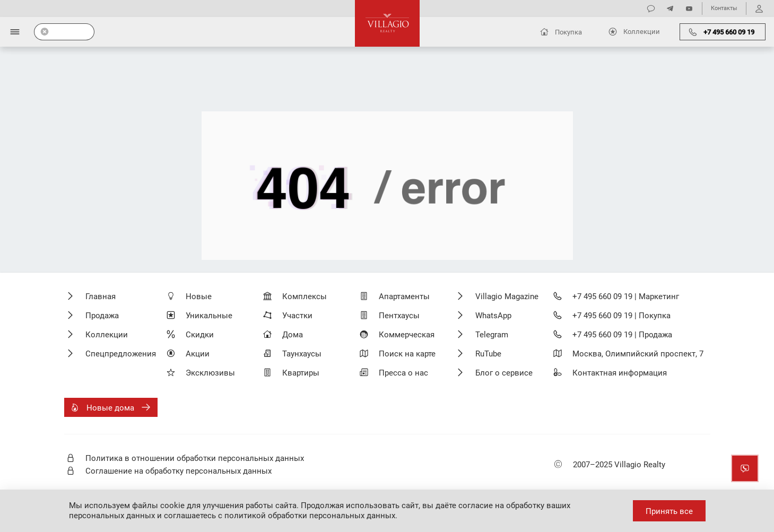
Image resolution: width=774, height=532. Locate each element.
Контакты (724, 8)
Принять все (669, 511)
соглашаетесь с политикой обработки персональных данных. (281, 516)
